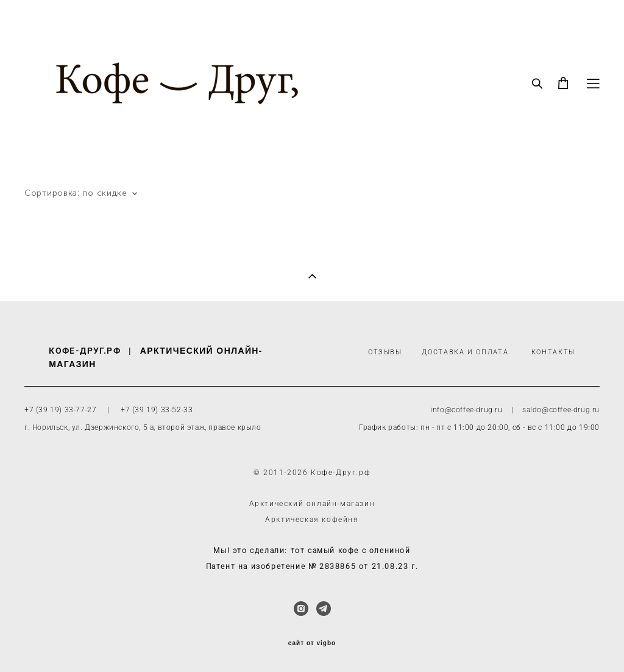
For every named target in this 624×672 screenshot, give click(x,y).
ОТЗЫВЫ (385, 352)
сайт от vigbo (312, 643)
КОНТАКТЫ (553, 352)
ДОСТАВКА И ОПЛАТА (465, 352)
